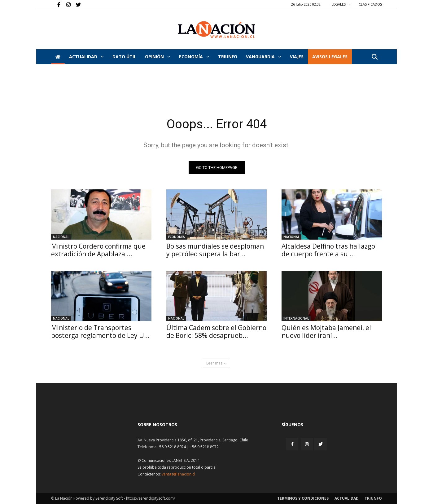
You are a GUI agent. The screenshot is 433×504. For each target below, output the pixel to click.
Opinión (157, 57)
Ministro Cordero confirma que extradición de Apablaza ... (98, 250)
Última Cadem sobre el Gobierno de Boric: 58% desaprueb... (216, 332)
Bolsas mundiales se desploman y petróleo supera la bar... (215, 250)
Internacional (296, 318)
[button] (374, 57)
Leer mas (216, 363)
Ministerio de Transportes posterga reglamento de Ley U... (100, 332)
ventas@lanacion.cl (178, 474)
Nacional (61, 237)
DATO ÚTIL (124, 57)
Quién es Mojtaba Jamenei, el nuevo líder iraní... (326, 332)
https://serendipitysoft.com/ (151, 498)
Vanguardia (263, 57)
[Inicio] (58, 57)
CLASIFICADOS (370, 4)
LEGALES (341, 4)
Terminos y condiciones (303, 498)
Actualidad (86, 57)
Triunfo (228, 57)
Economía (194, 57)
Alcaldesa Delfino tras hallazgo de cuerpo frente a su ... (328, 250)
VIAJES (297, 57)
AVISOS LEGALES (330, 57)
